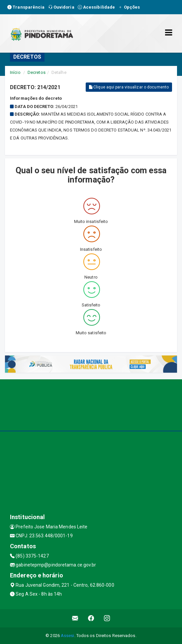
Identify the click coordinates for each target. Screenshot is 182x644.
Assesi (68, 636)
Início (15, 72)
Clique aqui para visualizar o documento (129, 87)
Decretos (37, 72)
